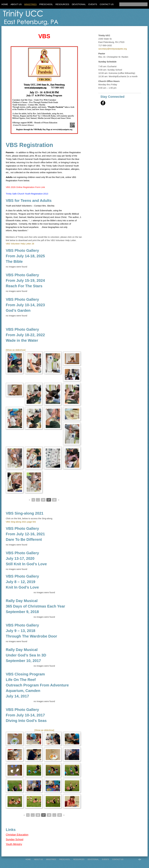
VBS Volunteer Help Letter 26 (20, 244)
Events (93, 4)
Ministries (30, 4)
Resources (62, 4)
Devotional (79, 4)
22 (60, 815)
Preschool (46, 4)
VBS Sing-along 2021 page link (21, 522)
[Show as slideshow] (16, 350)
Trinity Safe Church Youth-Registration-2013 (27, 194)
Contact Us (107, 4)
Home (5, 4)
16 (43, 500)
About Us (16, 4)
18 (54, 500)
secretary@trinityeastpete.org (113, 49)
